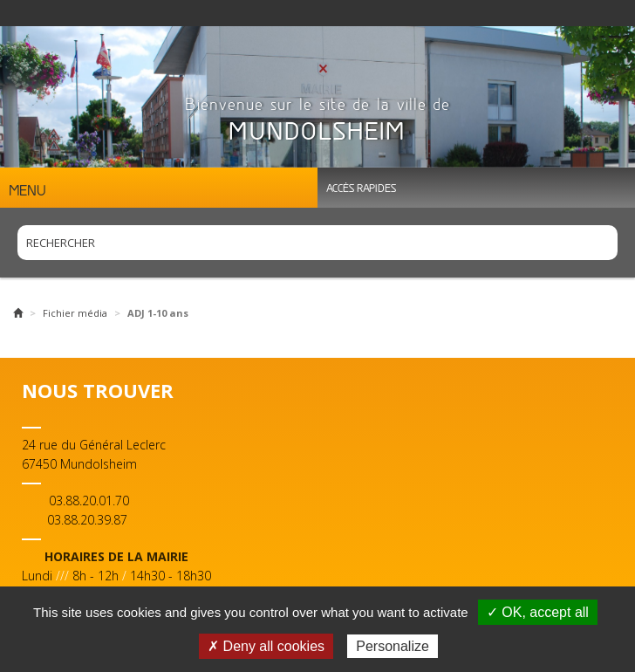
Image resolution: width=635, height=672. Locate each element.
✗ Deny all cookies (266, 646)
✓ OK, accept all (538, 612)
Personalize (393, 646)
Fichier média (75, 313)
